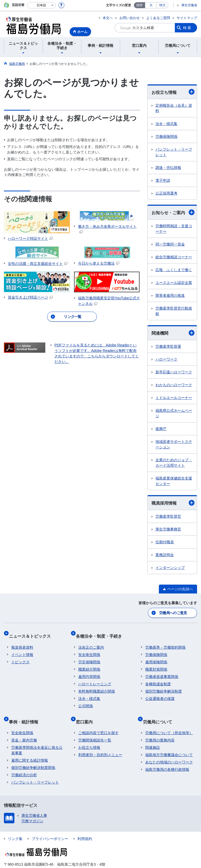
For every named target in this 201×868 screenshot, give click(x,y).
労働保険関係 (166, 136)
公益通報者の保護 (160, 693)
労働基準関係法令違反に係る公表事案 (37, 739)
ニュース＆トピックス (32, 633)
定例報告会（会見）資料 (174, 108)
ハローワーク (166, 359)
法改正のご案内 (91, 641)
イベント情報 (22, 649)
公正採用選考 (166, 193)
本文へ (108, 18)
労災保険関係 (89, 656)
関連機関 (173, 333)
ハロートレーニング (95, 678)
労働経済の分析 (24, 764)
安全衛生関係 (89, 649)
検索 (187, 28)
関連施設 (153, 736)
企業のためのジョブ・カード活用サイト (174, 463)
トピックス (20, 656)
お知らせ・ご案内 (173, 212)
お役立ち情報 (173, 92)
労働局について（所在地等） (169, 722)
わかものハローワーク (174, 385)
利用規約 (85, 828)
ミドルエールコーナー (174, 398)
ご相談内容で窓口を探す (98, 722)
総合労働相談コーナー (174, 257)
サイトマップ (187, 18)
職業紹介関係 (89, 663)
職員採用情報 (173, 503)
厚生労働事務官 (168, 529)
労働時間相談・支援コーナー (174, 229)
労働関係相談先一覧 (95, 729)
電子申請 (163, 180)
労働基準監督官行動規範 (174, 311)
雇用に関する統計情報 (30, 749)
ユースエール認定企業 (174, 283)
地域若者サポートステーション (174, 444)
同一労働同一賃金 (170, 244)
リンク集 (15, 828)
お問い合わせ (130, 18)
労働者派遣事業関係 (162, 671)
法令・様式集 (166, 124)
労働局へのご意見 (174, 612)
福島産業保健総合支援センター (174, 481)
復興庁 (161, 429)
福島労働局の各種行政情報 (167, 758)
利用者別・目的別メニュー (100, 744)
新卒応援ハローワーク (174, 372)
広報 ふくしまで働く (174, 270)
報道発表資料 (22, 641)
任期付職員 (165, 542)
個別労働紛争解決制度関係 (33, 757)
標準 (139, 5)
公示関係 (86, 700)
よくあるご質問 (158, 18)
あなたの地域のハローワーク (169, 751)
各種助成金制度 (158, 678)
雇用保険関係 (156, 656)
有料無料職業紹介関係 (97, 685)
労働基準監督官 (168, 516)
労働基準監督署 (168, 346)
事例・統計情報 (26, 713)
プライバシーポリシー (50, 828)
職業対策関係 (156, 663)
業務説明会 (165, 555)
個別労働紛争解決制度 (164, 685)
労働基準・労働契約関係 (165, 641)
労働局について (160, 713)
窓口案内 (87, 713)
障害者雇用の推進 (170, 295)
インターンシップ (170, 568)
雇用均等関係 (89, 671)
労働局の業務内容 (160, 729)
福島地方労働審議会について (169, 744)
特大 (163, 5)
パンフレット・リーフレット (174, 152)
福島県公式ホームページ (174, 413)
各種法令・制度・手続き (101, 633)
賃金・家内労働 (24, 729)
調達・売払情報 (168, 168)
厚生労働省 (189, 5)
